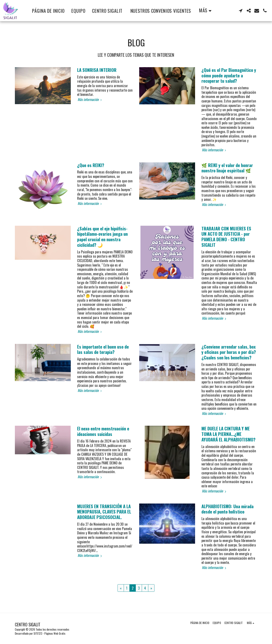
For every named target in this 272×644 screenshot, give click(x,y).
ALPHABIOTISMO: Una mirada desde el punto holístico (227, 509)
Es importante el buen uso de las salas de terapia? (103, 349)
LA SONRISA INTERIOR (97, 70)
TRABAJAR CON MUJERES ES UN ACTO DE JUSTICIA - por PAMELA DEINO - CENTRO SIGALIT (226, 237)
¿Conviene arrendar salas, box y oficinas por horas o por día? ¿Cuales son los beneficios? (229, 352)
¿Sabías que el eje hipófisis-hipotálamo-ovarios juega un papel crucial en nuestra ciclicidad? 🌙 (102, 237)
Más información (90, 100)
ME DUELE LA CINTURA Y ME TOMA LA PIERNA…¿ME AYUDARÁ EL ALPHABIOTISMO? (228, 434)
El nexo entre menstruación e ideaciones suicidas (103, 431)
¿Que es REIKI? (91, 165)
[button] (241, 11)
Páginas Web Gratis (55, 633)
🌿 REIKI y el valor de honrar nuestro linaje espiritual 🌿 (227, 168)
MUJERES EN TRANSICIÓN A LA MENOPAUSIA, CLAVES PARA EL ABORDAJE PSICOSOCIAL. (104, 512)
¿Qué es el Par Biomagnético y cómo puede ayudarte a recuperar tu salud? (229, 75)
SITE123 (38, 633)
